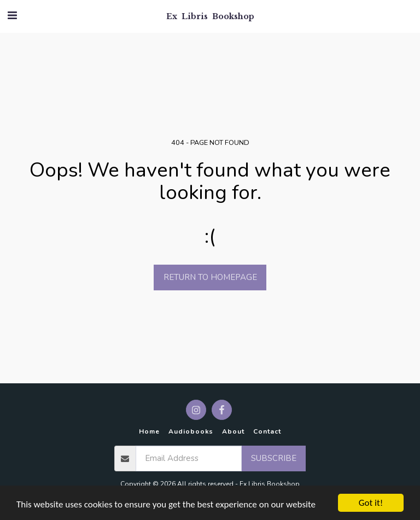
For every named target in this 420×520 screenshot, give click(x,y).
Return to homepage (210, 277)
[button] (12, 16)
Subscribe (274, 458)
